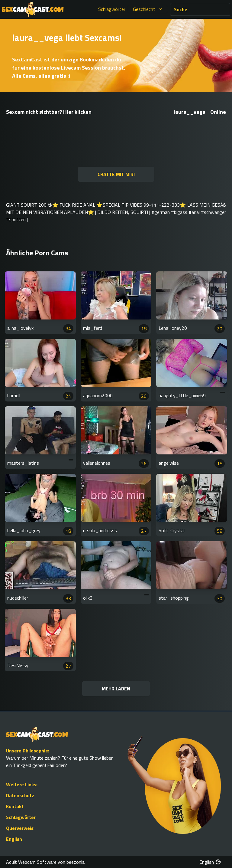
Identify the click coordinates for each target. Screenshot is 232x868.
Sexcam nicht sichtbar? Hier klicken (49, 112)
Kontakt (15, 806)
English (14, 839)
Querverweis (20, 828)
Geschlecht (148, 9)
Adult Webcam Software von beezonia (45, 862)
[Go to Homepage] (33, 9)
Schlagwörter (112, 9)
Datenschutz (20, 795)
